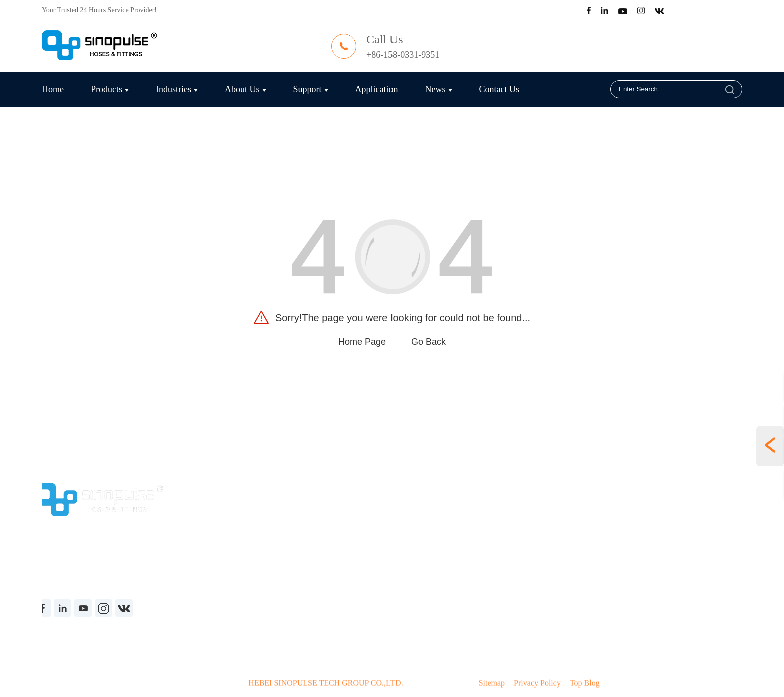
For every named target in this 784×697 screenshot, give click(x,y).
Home (53, 89)
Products (110, 89)
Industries (177, 89)
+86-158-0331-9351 (404, 55)
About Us (246, 89)
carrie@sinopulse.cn (544, 55)
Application (377, 89)
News (439, 89)
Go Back (428, 342)
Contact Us (499, 89)
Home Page (362, 342)
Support (311, 89)
